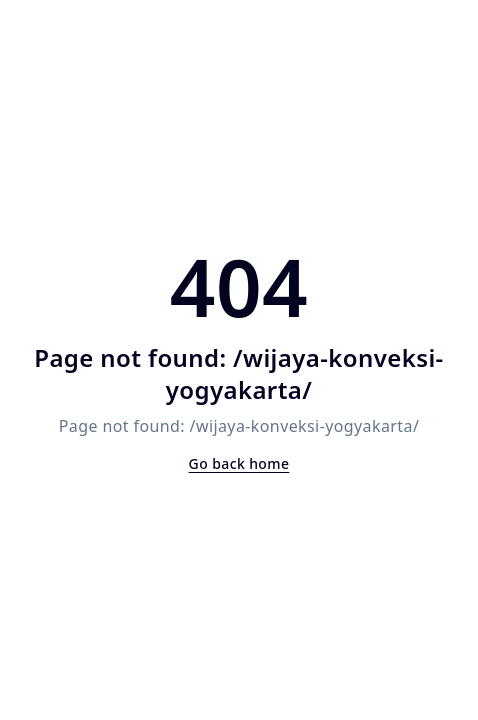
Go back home (239, 463)
